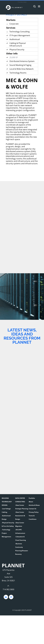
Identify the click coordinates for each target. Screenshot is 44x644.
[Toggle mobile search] (34, 6)
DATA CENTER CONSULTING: (20, 500)
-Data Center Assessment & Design (20, 516)
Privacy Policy (34, 512)
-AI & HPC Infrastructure (20, 531)
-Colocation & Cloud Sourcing (21, 538)
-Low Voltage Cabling (6, 510)
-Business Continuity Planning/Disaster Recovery (22, 549)
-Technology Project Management (6, 533)
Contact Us (33, 509)
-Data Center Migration (20, 524)
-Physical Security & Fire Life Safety (8, 524)
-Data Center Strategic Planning (22, 507)
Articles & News (34, 505)
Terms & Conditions (33, 517)
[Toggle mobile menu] (39, 6)
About (31, 502)
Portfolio (32, 498)
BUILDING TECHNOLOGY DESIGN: (7, 502)
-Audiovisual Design (6, 517)
